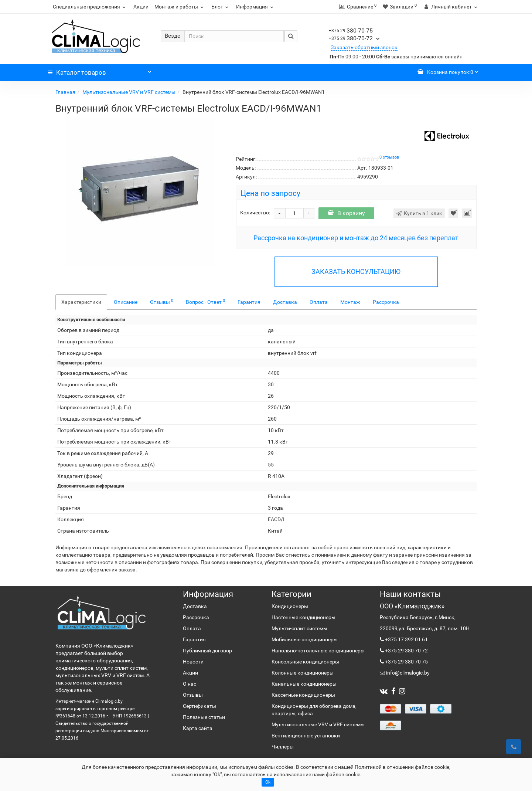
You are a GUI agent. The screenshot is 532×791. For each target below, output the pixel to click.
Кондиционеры (290, 606)
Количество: (255, 213)
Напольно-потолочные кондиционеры (318, 651)
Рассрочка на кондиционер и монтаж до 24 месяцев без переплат (356, 238)
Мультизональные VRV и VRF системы (129, 92)
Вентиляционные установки (306, 736)
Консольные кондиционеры (305, 662)
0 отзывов (389, 157)
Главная (65, 92)
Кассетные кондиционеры (303, 695)
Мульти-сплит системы (299, 628)
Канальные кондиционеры (304, 684)
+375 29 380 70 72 (406, 651)
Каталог (100, 71)
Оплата (319, 302)
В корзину (347, 213)
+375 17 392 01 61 (406, 639)
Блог (221, 7)
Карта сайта (198, 728)
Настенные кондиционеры (303, 617)
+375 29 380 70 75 (406, 662)
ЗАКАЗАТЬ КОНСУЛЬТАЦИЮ (356, 271)
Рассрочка (386, 302)
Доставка (285, 302)
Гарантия (249, 302)
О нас (190, 684)
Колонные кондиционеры (303, 673)
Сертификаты (199, 706)
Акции (141, 7)
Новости (193, 662)
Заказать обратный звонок (364, 47)
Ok (268, 782)
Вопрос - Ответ (205, 302)
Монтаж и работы (180, 7)
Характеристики (81, 302)
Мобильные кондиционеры (305, 639)
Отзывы (162, 302)
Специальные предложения (90, 7)
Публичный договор (207, 651)
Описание (126, 302)
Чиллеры (283, 747)
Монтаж (350, 302)
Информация (256, 7)
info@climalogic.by (407, 673)
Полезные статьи (204, 717)
